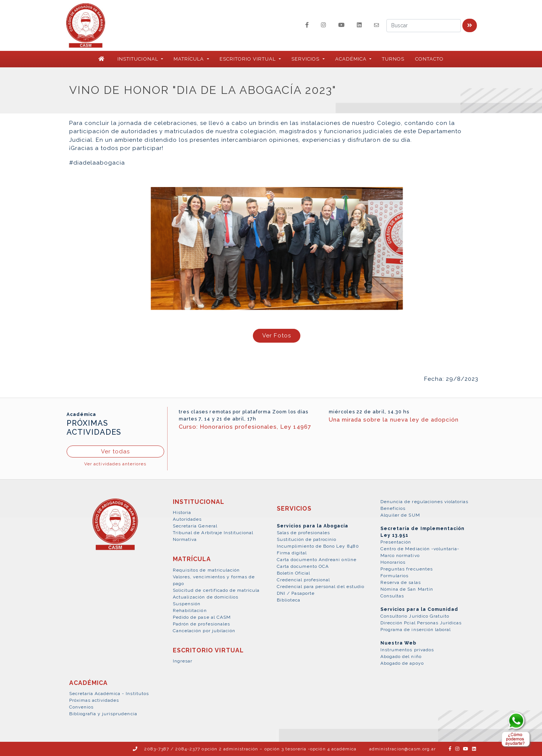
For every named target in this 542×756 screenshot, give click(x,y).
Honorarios (393, 562)
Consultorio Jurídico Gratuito (415, 616)
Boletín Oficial (294, 573)
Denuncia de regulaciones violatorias (424, 502)
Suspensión (187, 604)
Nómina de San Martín (407, 589)
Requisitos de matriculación (206, 570)
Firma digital (292, 553)
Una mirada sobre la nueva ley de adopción (394, 420)
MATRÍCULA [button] (189, 59)
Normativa (185, 539)
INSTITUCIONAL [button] (139, 59)
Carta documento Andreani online (317, 560)
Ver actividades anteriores (115, 464)
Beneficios (393, 508)
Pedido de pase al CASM (202, 617)
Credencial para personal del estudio (321, 587)
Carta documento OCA (303, 566)
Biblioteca (289, 600)
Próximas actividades (94, 700)
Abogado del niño (401, 656)
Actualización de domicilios (206, 597)
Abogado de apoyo (402, 663)
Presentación (396, 542)
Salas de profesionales (304, 533)
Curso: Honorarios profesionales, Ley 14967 (245, 427)
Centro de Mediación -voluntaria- (420, 549)
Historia (182, 512)
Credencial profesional (304, 580)
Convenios (81, 707)
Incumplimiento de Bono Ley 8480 (318, 546)
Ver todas (115, 452)
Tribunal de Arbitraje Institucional (213, 533)
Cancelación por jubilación (204, 631)
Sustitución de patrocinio (307, 539)
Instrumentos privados (407, 650)
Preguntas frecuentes (407, 569)
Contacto (429, 59)
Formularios (394, 576)
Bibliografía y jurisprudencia (103, 714)
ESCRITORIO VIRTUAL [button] (249, 59)
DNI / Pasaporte (296, 593)
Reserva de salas (401, 582)
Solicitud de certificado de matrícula (216, 590)
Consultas (392, 596)
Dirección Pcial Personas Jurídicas (421, 623)
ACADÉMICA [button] (352, 59)
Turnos (393, 59)
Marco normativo (400, 555)
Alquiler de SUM (400, 515)
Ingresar (183, 661)
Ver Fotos (276, 336)
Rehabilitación (190, 610)
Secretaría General (195, 526)
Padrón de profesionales (201, 624)
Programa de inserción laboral (416, 630)
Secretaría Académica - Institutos (109, 694)
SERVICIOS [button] (306, 59)
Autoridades (187, 519)
